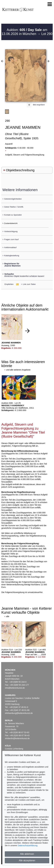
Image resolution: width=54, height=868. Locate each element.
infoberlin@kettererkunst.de (17, 738)
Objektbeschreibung (20, 170)
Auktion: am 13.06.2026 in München (24, 32)
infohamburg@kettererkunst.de (19, 713)
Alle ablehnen (27, 854)
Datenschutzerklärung (28, 845)
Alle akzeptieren (27, 861)
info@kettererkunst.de (15, 688)
